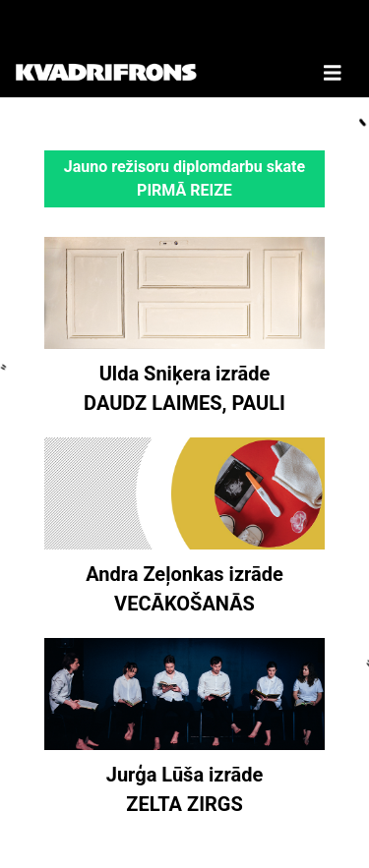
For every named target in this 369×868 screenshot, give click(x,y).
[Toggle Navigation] (333, 49)
